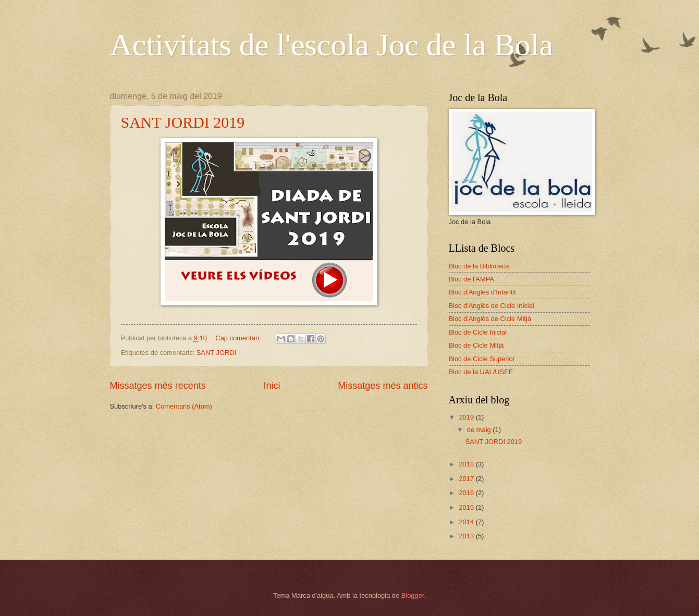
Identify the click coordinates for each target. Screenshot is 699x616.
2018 (467, 464)
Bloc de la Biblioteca (479, 266)
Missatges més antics (383, 386)
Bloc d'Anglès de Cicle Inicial (492, 306)
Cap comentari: (239, 338)
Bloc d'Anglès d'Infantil (482, 292)
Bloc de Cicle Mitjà (476, 345)
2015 (467, 507)
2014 (467, 522)
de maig (480, 430)
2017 (467, 479)
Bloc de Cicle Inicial (478, 332)
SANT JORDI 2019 (183, 122)
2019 (467, 417)
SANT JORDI (216, 353)
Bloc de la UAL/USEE (481, 372)
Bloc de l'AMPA (471, 279)
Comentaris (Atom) (184, 406)
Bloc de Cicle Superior (482, 359)
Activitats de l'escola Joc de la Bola (332, 45)
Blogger (413, 595)
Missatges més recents (158, 386)
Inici (272, 386)
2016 (467, 493)
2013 (467, 536)
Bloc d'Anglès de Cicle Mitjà (490, 319)
